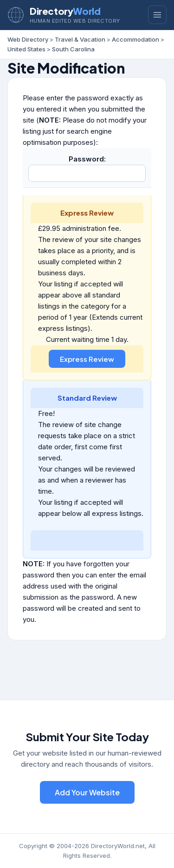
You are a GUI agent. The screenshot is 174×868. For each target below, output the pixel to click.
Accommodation (135, 39)
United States (26, 49)
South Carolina (73, 49)
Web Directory (28, 39)
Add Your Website (87, 792)
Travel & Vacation (80, 39)
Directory (65, 11)
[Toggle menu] (157, 15)
